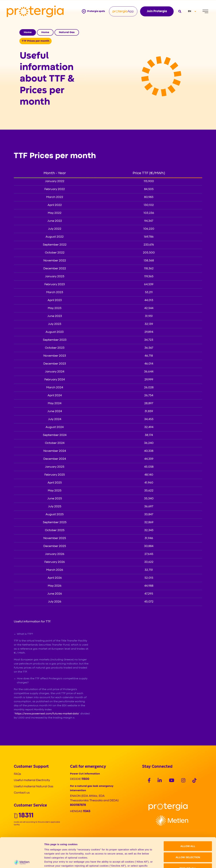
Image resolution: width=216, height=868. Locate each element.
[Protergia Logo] (35, 11)
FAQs (17, 774)
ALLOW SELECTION (188, 827)
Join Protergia (157, 11)
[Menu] (205, 11)
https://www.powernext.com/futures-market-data (47, 714)
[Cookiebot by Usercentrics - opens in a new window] (22, 861)
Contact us (22, 793)
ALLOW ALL (188, 816)
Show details (177, 861)
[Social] (149, 781)
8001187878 (78, 805)
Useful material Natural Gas (34, 787)
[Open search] (179, 11)
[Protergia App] (123, 11)
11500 (85, 779)
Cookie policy (134, 844)
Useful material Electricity (32, 780)
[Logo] (168, 806)
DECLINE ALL (188, 839)
